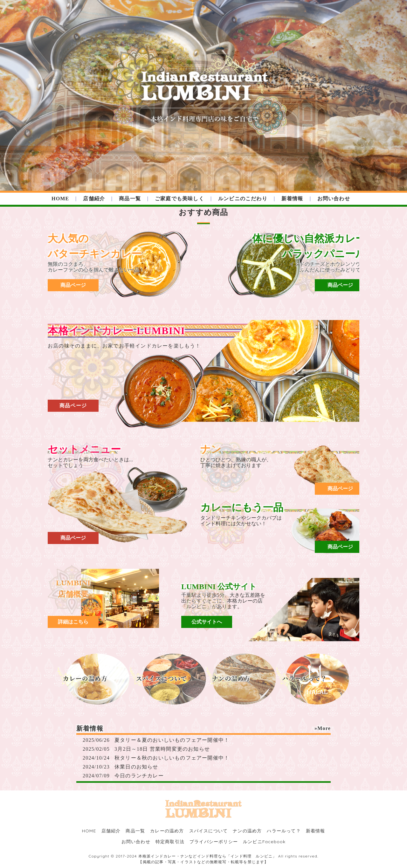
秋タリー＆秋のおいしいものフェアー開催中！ (172, 758)
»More (323, 728)
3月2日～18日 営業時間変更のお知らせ (162, 749)
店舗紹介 (94, 199)
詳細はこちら (73, 622)
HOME (60, 199)
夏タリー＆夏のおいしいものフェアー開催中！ (172, 740)
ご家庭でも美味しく (179, 199)
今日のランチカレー (139, 776)
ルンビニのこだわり (243, 199)
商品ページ (73, 285)
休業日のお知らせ (136, 767)
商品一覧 (130, 199)
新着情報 (292, 199)
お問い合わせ (334, 199)
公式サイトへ (207, 622)
